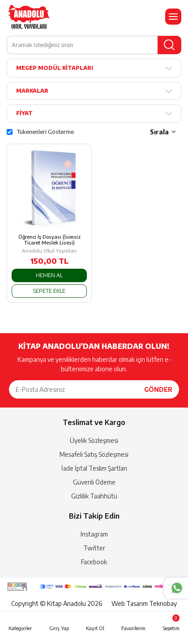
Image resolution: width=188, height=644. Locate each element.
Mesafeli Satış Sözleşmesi (94, 454)
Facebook (94, 562)
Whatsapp (175, 588)
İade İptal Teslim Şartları (94, 468)
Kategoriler (20, 628)
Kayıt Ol (95, 628)
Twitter (94, 548)
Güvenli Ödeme (94, 482)
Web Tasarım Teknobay (144, 603)
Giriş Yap (59, 628)
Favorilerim (133, 628)
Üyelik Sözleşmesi (94, 440)
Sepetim (171, 623)
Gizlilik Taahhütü (94, 496)
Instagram (94, 534)
